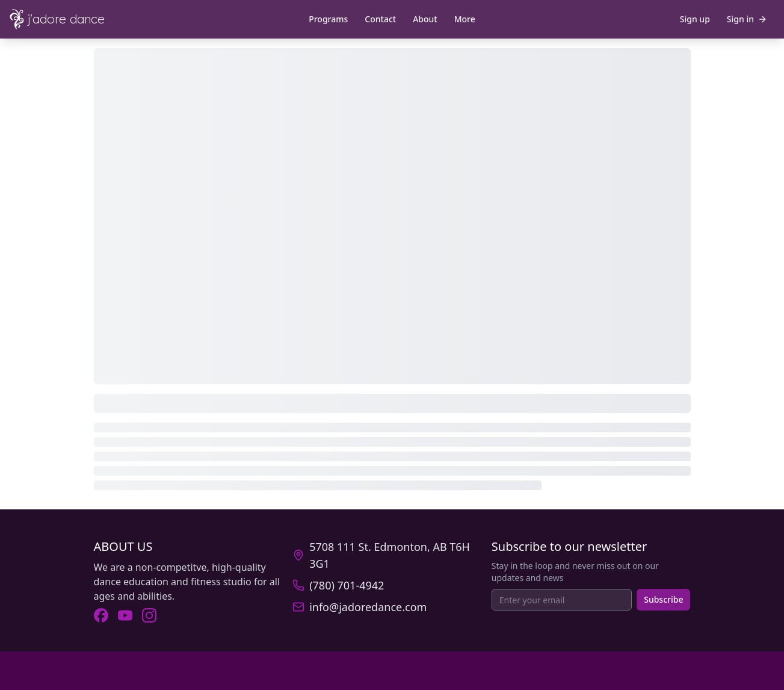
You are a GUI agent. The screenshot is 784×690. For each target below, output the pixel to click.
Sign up (695, 19)
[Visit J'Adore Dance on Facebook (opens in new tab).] (101, 615)
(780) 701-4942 (347, 585)
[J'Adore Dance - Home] (67, 19)
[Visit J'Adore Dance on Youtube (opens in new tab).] (125, 615)
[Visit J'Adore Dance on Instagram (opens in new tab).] (149, 615)
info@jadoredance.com (368, 607)
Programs (328, 19)
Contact (380, 19)
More (465, 19)
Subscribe (663, 599)
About (425, 19)
